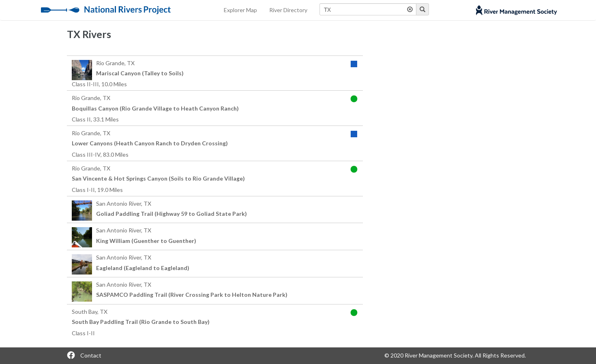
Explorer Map (240, 10)
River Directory (288, 10)
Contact (91, 355)
